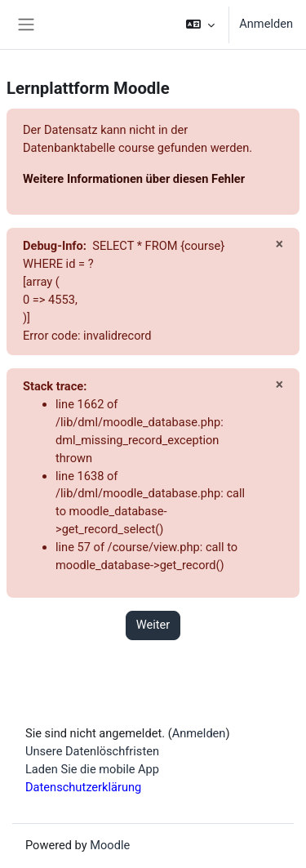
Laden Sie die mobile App (92, 769)
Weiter (153, 625)
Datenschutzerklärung (83, 787)
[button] (200, 24)
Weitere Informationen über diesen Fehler (134, 179)
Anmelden (266, 24)
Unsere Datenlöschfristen (92, 751)
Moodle (110, 845)
